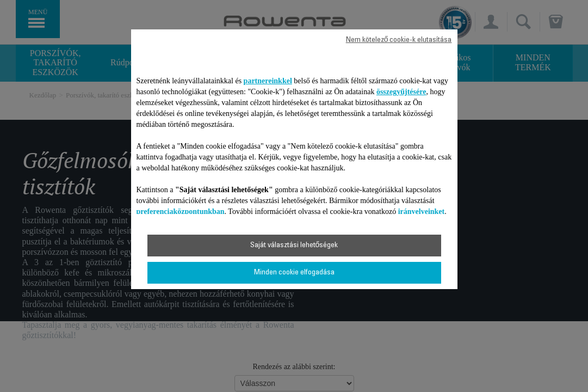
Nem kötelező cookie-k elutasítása (399, 40)
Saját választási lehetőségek (294, 246)
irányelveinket (422, 212)
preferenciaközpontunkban (181, 212)
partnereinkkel (268, 81)
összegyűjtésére (401, 92)
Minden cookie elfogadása (294, 273)
